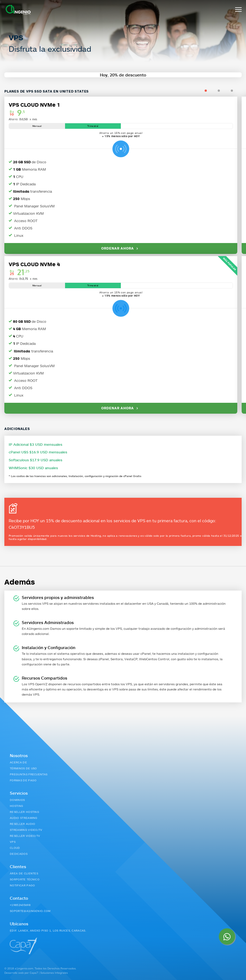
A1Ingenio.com (38, 628)
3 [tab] (237, 91)
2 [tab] (224, 91)
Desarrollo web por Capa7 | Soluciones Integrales (36, 972)
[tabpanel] (123, 254)
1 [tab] (211, 91)
